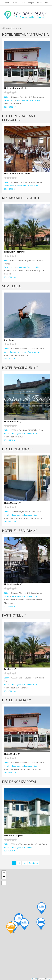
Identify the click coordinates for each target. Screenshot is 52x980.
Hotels (7, 433)
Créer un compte (27, 3)
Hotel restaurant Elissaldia (19, 118)
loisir (20, 352)
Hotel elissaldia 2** (19, 531)
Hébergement (17, 433)
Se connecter (42, 3)
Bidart (7, 97)
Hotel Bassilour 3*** (20, 368)
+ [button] (4, 873)
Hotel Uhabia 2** (17, 700)
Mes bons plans (11, 3)
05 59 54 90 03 (10, 189)
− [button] (4, 877)
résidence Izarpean (20, 782)
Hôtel (19, 100)
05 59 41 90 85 (10, 440)
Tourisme (36, 100)
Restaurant (26, 100)
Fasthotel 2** (14, 615)
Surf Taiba (11, 286)
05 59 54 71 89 (10, 522)
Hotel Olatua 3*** (17, 449)
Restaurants (9, 100)
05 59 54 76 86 (10, 851)
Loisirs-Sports (10, 352)
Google (49, 979)
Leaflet (34, 979)
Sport (25, 352)
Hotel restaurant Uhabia (25, 34)
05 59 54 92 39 (10, 107)
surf (38, 352)
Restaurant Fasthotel (23, 198)
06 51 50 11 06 (10, 359)
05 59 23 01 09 (10, 277)
